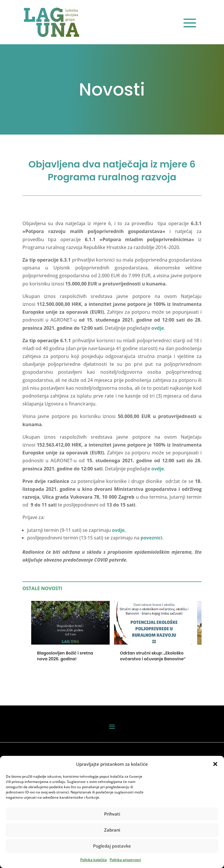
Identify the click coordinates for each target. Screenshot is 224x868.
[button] (215, 764)
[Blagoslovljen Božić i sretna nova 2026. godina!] (71, 641)
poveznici (152, 538)
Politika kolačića (93, 860)
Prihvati (112, 814)
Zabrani (112, 830)
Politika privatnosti (125, 860)
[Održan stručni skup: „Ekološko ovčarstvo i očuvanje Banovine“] (153, 641)
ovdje (158, 469)
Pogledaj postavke (112, 846)
